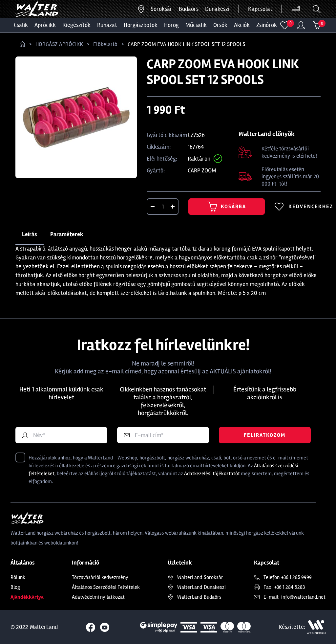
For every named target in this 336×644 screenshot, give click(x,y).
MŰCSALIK (196, 25)
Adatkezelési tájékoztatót (212, 474)
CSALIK (21, 25)
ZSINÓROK (267, 25)
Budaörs (189, 9)
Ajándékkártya (27, 597)
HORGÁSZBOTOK (141, 25)
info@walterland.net (303, 597)
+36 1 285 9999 (296, 577)
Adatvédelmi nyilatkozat (98, 597)
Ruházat (107, 25)
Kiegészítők (76, 25)
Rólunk (18, 577)
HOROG (171, 25)
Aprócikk (45, 25)
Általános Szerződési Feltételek (106, 587)
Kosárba (227, 207)
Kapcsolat (260, 9)
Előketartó (105, 44)
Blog (15, 587)
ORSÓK (220, 25)
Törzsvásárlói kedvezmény (100, 577)
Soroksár (161, 9)
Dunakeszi (217, 9)
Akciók (242, 25)
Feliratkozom (265, 435)
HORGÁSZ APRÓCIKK (59, 44)
